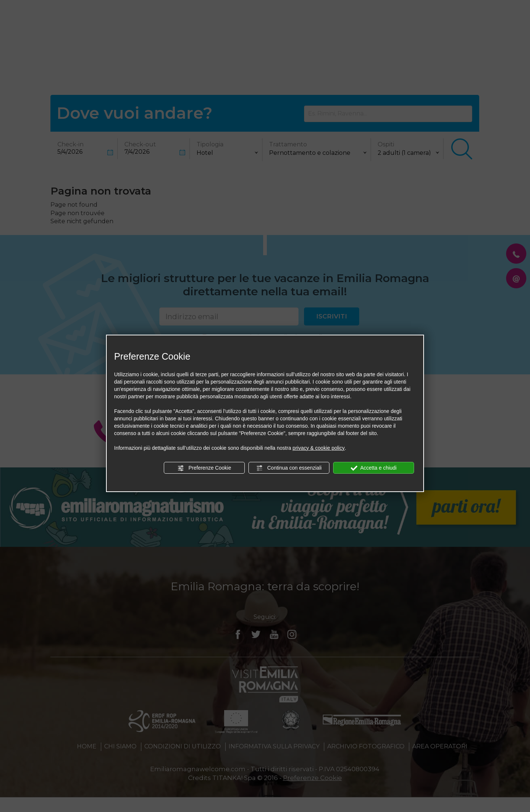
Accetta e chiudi (374, 468)
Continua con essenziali (289, 468)
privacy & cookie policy (319, 448)
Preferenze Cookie (204, 468)
